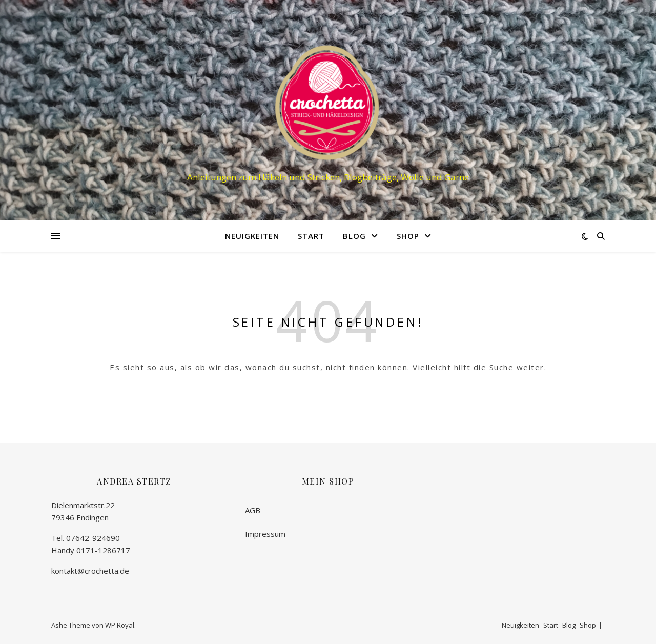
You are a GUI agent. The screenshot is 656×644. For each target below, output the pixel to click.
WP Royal (120, 625)
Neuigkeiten (252, 236)
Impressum (265, 534)
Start (311, 236)
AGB (253, 510)
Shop (408, 236)
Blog (354, 236)
